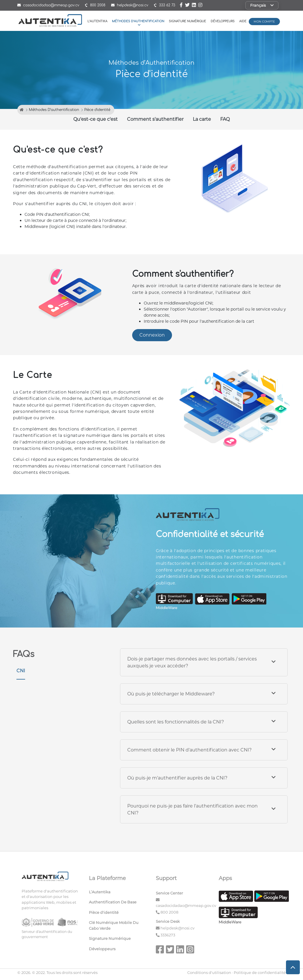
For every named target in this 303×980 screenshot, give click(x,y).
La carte (202, 119)
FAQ (225, 119)
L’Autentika (97, 21)
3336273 (168, 935)
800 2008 (169, 912)
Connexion (152, 335)
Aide (243, 21)
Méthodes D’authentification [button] (138, 23)
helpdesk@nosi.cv (177, 928)
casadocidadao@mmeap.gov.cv (186, 905)
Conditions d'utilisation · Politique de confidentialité (236, 972)
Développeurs (223, 21)
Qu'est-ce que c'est (96, 119)
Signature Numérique (187, 21)
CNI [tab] (21, 671)
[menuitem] (118, 893)
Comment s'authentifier (155, 119)
